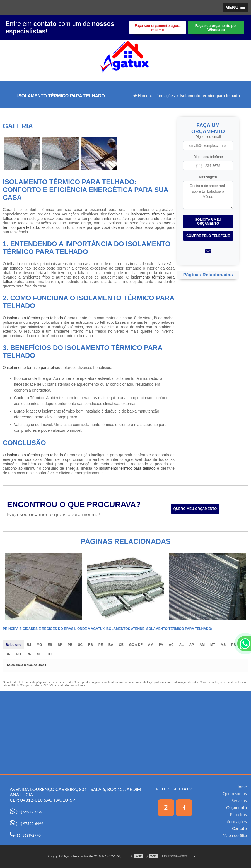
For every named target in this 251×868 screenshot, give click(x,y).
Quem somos (235, 793)
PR (70, 645)
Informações (236, 821)
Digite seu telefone (208, 157)
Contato (239, 828)
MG (39, 645)
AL (182, 645)
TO (49, 654)
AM (151, 645)
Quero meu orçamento (195, 509)
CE (121, 645)
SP (60, 645)
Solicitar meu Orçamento (208, 222)
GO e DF (136, 645)
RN (8, 654)
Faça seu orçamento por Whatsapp (216, 28)
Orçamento (236, 807)
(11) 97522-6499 (26, 824)
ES (50, 645)
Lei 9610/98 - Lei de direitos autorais (62, 685)
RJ (29, 645)
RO (18, 654)
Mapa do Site (235, 835)
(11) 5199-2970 (25, 835)
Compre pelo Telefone (208, 236)
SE (39, 654)
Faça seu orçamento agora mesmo (158, 28)
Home (241, 787)
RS (90, 645)
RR (29, 654)
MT (213, 645)
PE (101, 645)
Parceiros (238, 814)
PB (234, 645)
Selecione (13, 645)
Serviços (239, 800)
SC (80, 645)
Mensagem (208, 177)
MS (223, 645)
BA (111, 645)
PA (161, 645)
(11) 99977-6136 (26, 812)
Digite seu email (208, 137)
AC (171, 645)
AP (192, 645)
